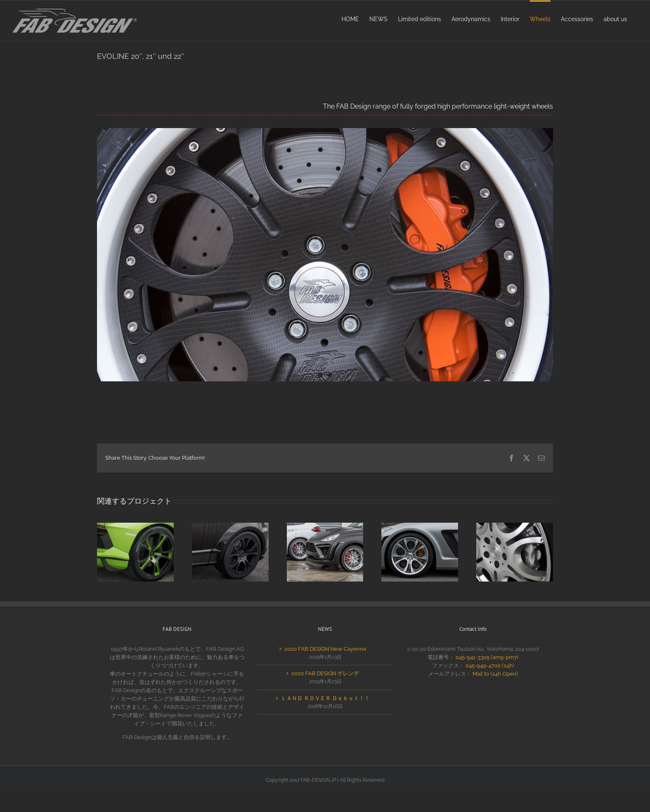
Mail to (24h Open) (495, 674)
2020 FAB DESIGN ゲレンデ (325, 673)
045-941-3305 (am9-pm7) (487, 657)
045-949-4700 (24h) (490, 665)
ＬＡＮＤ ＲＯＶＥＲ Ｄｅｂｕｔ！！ (325, 698)
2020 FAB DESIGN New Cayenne (325, 649)
